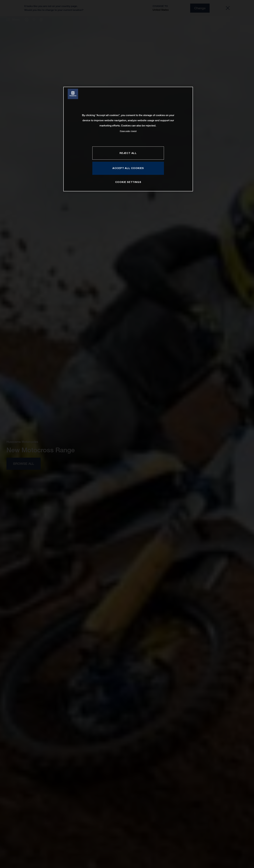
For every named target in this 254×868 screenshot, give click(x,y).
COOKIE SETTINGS (128, 182)
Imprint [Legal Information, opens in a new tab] (134, 131)
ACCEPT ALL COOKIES (128, 168)
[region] (128, 139)
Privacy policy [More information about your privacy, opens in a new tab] (125, 131)
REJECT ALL (128, 153)
